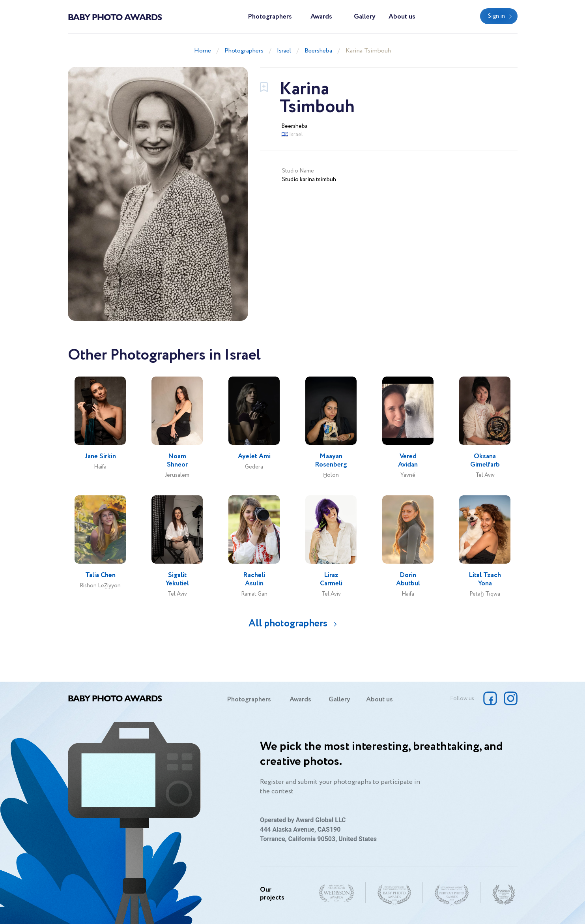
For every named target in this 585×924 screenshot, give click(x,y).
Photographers (270, 17)
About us (402, 17)
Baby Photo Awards (115, 17)
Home (203, 51)
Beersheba (318, 51)
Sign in (496, 16)
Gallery (365, 17)
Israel (284, 51)
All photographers (288, 623)
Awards (321, 17)
